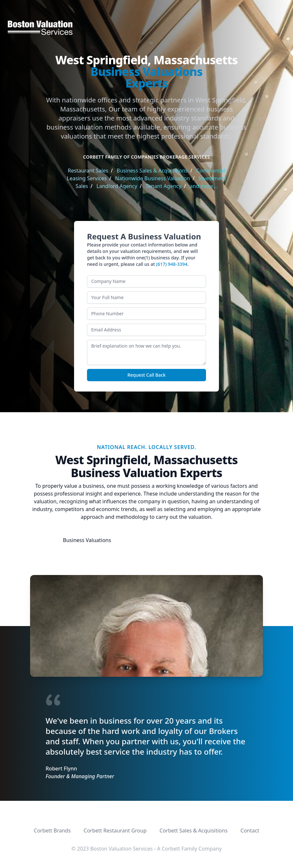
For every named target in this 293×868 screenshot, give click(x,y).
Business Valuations (87, 540)
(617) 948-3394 (172, 264)
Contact (250, 831)
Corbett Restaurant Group (115, 831)
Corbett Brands (52, 831)
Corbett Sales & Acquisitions (193, 831)
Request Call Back (146, 375)
